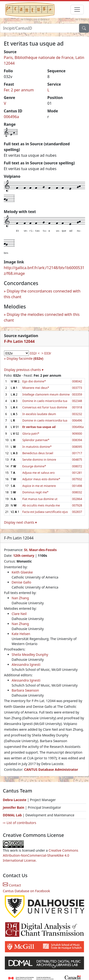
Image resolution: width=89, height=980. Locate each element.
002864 (77, 499)
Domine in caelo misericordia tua (45, 401)
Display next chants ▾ (20, 522)
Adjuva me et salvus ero (38, 473)
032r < (35, 353)
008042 (77, 381)
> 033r (46, 353)
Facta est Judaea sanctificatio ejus (45, 512)
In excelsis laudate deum (39, 414)
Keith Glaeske (22, 572)
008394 (77, 440)
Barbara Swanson (25, 690)
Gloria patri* (31, 434)
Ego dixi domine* (34, 381)
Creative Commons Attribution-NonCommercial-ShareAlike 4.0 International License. (41, 855)
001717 (77, 453)
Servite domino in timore (39, 460)
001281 (77, 473)
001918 (77, 407)
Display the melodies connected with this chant (42, 317)
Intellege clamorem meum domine (46, 394)
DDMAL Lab (12, 815)
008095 (77, 447)
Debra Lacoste (15, 800)
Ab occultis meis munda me (41, 505)
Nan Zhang (20, 598)
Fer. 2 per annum (19, 90)
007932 (77, 479)
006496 (77, 420)
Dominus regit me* (35, 492)
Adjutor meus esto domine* (41, 479)
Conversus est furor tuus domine (45, 407)
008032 (77, 492)
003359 (77, 394)
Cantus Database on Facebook (26, 891)
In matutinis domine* (37, 447)
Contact (12, 885)
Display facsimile (25, 358)
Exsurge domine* (34, 466)
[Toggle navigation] (77, 10)
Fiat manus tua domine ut (40, 499)
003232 (77, 414)
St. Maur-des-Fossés (40, 550)
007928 (77, 505)
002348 (77, 401)
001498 (77, 486)
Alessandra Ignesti (26, 665)
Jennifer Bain (14, 807)
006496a (11, 117)
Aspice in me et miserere (39, 486)
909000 (77, 434)
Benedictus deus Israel (38, 453)
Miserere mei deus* (36, 388)
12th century (24, 555)
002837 (77, 512)
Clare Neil (19, 614)
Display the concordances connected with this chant (42, 294)
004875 (77, 460)
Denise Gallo (21, 582)
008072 (77, 466)
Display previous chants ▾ (24, 370)
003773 (77, 388)
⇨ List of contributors (19, 823)
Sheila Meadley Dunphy (30, 654)
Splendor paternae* (36, 440)
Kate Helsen (21, 634)
